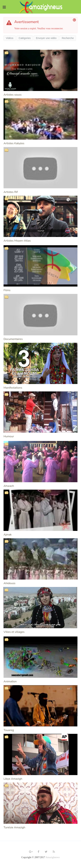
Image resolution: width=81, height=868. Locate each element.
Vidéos (10, 38)
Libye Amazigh (13, 779)
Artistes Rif (11, 192)
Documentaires (13, 339)
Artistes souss (13, 95)
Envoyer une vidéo (46, 38)
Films (7, 290)
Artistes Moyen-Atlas (17, 241)
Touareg (9, 730)
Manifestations (13, 388)
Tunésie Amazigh (14, 827)
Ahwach (9, 486)
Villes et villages (14, 632)
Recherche (68, 38)
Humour (9, 436)
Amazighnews (53, 857)
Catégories (25, 38)
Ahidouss (9, 583)
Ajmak (8, 535)
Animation (10, 681)
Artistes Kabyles (14, 143)
